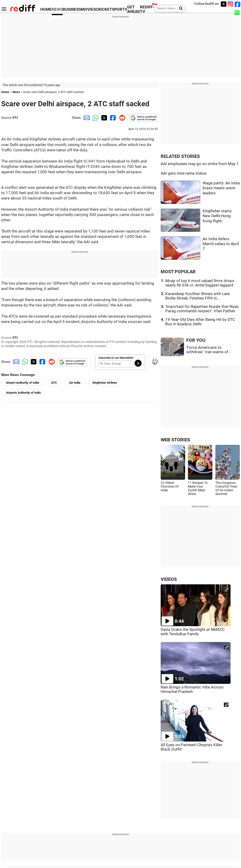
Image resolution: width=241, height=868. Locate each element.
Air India (75, 383)
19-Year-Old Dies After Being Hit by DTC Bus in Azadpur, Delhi (200, 322)
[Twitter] (224, 4)
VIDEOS (169, 579)
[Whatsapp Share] (95, 118)
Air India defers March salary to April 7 (221, 244)
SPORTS (120, 9)
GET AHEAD (134, 9)
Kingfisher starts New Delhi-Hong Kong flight (217, 216)
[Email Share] (86, 118)
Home (5, 92)
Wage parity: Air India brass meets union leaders (221, 188)
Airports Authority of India (23, 393)
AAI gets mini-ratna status (184, 173)
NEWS (57, 9)
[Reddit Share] (121, 118)
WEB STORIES (175, 440)
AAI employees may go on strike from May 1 (200, 164)
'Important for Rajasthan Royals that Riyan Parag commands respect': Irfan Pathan (202, 309)
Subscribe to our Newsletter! (116, 358)
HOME (46, 9)
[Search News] (179, 9)
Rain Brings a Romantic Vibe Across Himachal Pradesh (192, 689)
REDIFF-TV (147, 9)
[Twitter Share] (104, 118)
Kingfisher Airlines (105, 383)
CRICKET (104, 9)
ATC (54, 383)
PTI (15, 118)
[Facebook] (238, 4)
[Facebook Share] (112, 118)
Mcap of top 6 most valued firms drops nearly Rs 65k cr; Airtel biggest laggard (200, 283)
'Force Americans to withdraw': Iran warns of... (209, 350)
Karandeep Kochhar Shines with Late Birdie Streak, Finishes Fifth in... (197, 296)
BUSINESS (72, 9)
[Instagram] (231, 4)
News (16, 92)
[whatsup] (238, 12)
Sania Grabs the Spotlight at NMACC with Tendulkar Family (193, 632)
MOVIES (88, 9)
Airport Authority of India (23, 383)
